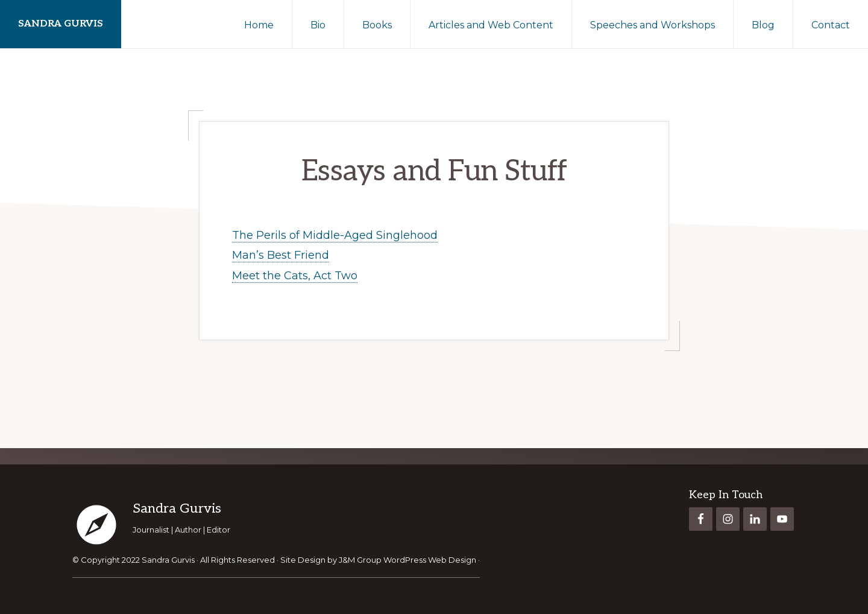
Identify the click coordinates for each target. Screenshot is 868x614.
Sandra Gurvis (61, 24)
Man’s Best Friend (281, 255)
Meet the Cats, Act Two (295, 276)
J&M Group (360, 560)
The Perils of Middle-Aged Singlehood (335, 235)
